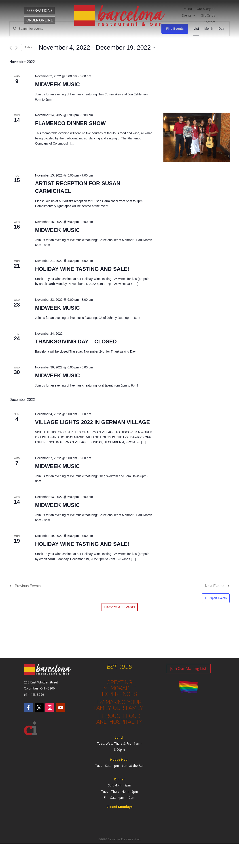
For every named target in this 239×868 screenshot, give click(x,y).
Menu (188, 9)
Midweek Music (57, 84)
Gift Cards (208, 16)
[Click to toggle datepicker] (97, 48)
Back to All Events (120, 607)
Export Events (216, 598)
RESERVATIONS (39, 11)
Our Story (204, 9)
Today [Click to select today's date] (28, 47)
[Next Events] (16, 48)
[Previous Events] (11, 48)
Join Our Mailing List (188, 668)
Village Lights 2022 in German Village (92, 422)
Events (187, 16)
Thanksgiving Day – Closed (76, 342)
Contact (209, 22)
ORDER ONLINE (40, 20)
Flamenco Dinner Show (70, 123)
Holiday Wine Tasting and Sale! (82, 269)
